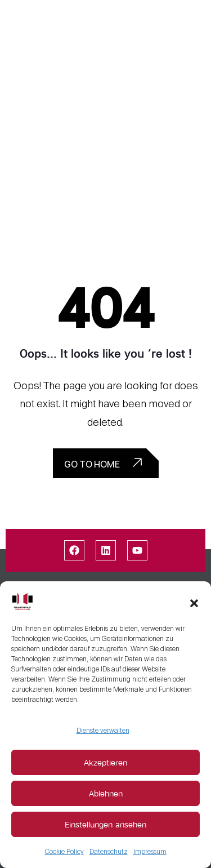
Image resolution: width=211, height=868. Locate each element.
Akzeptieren (105, 762)
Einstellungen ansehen (105, 824)
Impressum (150, 852)
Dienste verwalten (103, 731)
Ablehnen (106, 793)
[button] (194, 601)
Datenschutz (109, 852)
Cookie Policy (64, 852)
